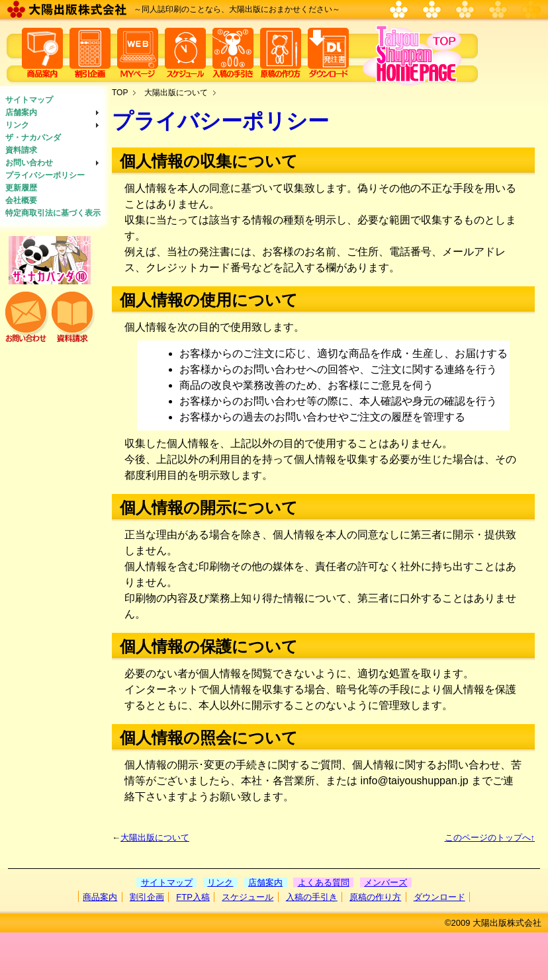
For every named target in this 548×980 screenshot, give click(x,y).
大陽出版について (176, 93)
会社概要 (21, 200)
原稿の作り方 (375, 897)
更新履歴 (21, 188)
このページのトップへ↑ (490, 837)
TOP (120, 93)
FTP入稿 (193, 897)
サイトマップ (29, 100)
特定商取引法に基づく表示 (53, 213)
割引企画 (147, 897)
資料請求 (21, 150)
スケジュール (248, 897)
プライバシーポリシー (45, 175)
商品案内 (100, 897)
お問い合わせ (29, 163)
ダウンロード (439, 897)
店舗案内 (21, 112)
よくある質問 (324, 882)
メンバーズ (386, 882)
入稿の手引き (312, 897)
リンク (17, 125)
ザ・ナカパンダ (33, 138)
